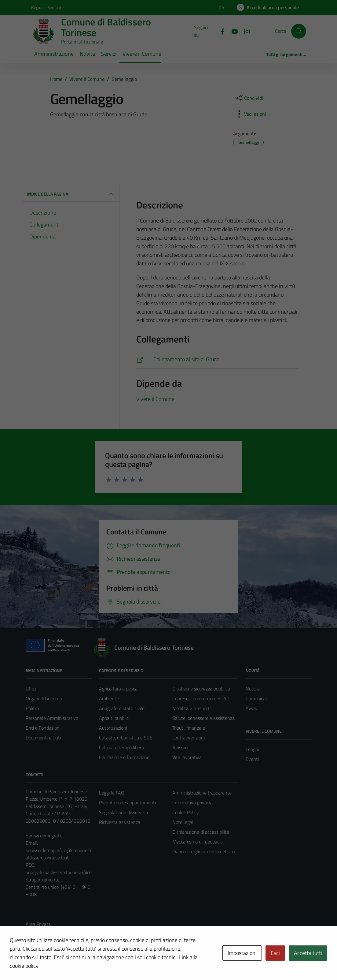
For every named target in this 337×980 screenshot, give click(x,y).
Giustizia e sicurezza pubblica (201, 689)
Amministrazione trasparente (202, 793)
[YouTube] (232, 31)
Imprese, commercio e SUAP (201, 698)
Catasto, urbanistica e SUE (126, 738)
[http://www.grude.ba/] (217, 359)
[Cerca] (299, 31)
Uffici (31, 689)
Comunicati (257, 698)
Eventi (252, 759)
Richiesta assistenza (120, 822)
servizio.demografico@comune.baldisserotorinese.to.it (58, 854)
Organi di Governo (44, 698)
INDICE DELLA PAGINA (71, 194)
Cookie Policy (186, 812)
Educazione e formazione (124, 757)
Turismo (180, 747)
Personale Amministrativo (52, 718)
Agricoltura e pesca (118, 689)
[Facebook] (220, 31)
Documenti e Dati (43, 738)
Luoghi (252, 749)
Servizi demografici (44, 836)
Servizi (109, 54)
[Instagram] (244, 31)
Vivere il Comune (142, 54)
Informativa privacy (192, 802)
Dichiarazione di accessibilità (201, 832)
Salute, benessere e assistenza (203, 718)
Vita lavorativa (187, 757)
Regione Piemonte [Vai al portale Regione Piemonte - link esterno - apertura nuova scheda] (47, 7)
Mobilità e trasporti (191, 708)
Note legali (183, 822)
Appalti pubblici (114, 718)
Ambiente (109, 698)
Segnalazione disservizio (123, 812)
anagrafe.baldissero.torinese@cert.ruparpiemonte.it (59, 876)
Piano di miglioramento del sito (203, 851)
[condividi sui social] (249, 98)
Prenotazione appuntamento (128, 802)
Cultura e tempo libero (121, 747)
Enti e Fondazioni (43, 728)
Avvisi (252, 708)
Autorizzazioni (113, 728)
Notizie (253, 689)
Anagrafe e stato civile (122, 708)
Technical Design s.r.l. (67, 962)
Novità (87, 54)
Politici (32, 708)
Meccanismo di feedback (197, 842)
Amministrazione (54, 54)
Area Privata (38, 924)
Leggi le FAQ (112, 793)
